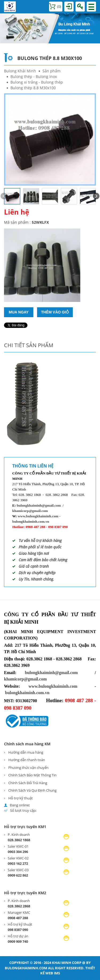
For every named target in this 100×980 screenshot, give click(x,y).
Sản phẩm (51, 71)
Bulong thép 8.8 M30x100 (33, 88)
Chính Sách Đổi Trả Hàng (28, 783)
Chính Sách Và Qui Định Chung (32, 790)
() (55, 6)
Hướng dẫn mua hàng (26, 752)
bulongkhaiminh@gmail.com (39, 505)
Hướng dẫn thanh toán (27, 760)
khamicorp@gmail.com (30, 511)
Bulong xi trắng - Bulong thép (37, 82)
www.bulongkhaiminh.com (38, 516)
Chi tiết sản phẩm (29, 345)
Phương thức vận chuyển (28, 768)
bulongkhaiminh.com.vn (31, 521)
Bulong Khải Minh (20, 71)
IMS (57, 973)
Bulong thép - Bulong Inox (34, 76)
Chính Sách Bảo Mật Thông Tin (32, 775)
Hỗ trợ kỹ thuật (21, 798)
